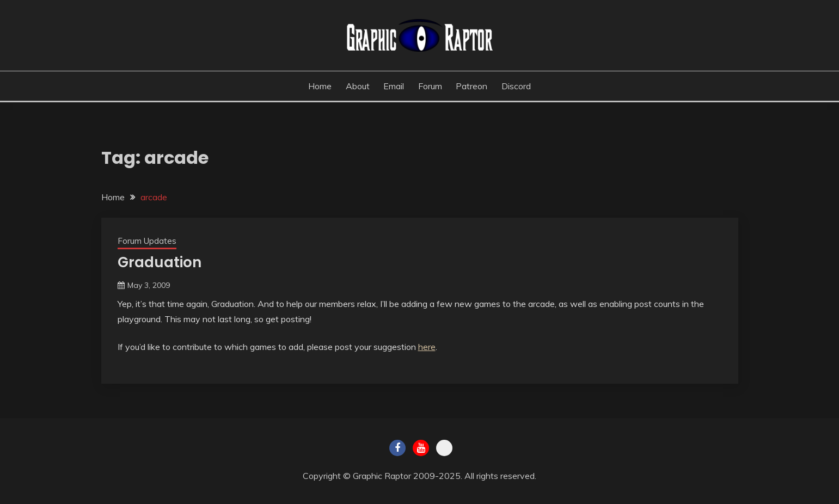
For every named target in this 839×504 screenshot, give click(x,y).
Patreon (471, 86)
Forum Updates (147, 241)
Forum (430, 86)
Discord (516, 86)
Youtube (421, 448)
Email (394, 86)
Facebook (397, 448)
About (358, 86)
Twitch (444, 448)
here (427, 347)
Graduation (160, 262)
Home (320, 86)
